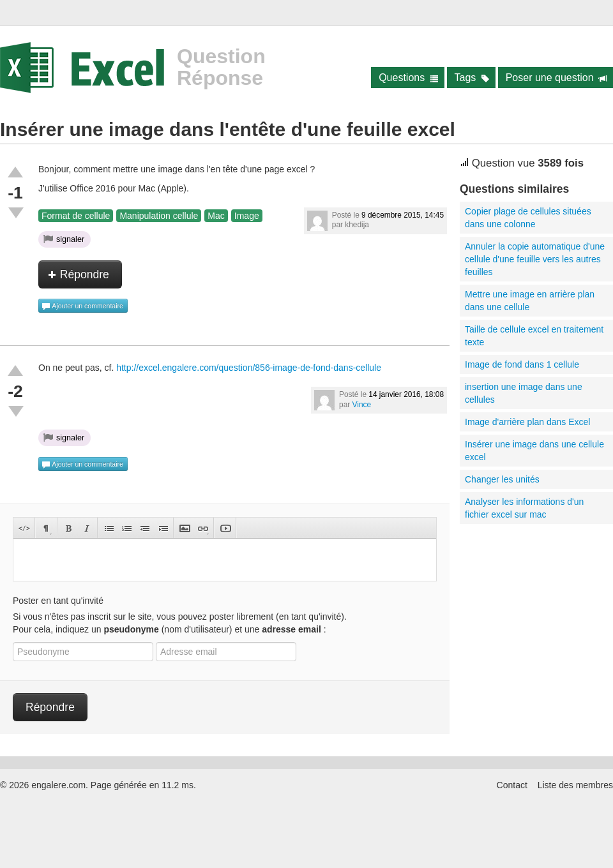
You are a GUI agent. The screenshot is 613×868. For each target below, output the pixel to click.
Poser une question (556, 78)
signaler (64, 239)
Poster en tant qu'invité (58, 601)
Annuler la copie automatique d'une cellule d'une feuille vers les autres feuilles (535, 259)
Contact (512, 785)
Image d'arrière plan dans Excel (527, 422)
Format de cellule (76, 216)
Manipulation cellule (159, 216)
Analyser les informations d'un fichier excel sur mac (524, 508)
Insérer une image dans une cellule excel (534, 451)
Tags (472, 78)
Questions (408, 78)
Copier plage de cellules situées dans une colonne (528, 218)
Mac (216, 216)
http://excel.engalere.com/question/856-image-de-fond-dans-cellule (249, 368)
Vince (362, 405)
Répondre (79, 274)
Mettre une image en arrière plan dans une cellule (530, 301)
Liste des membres (575, 785)
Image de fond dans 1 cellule (522, 364)
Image (247, 216)
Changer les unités (502, 479)
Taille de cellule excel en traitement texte (534, 336)
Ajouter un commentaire (82, 306)
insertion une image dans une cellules (524, 393)
